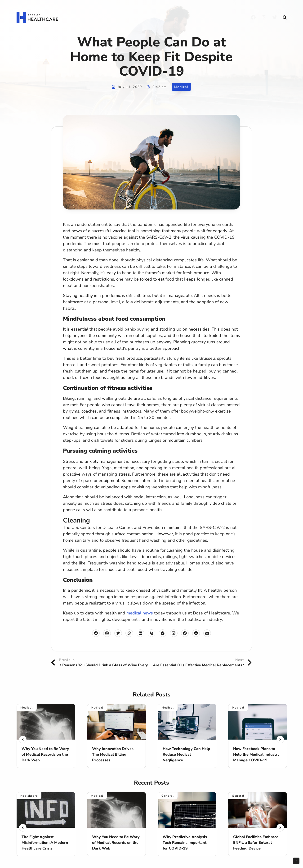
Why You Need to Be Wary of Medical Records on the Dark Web (45, 754)
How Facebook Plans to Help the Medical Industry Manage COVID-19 (256, 754)
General (168, 796)
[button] (285, 18)
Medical (181, 87)
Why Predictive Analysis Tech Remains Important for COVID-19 (185, 843)
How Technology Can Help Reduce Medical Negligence (186, 754)
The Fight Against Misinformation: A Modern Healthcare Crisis (45, 843)
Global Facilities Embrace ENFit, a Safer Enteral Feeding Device (256, 843)
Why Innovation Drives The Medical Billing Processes (113, 754)
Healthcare (29, 796)
